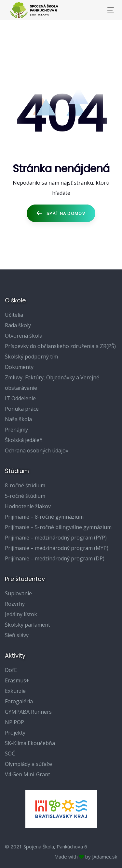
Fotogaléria (19, 701)
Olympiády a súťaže (28, 764)
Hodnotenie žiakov (28, 506)
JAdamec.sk (105, 857)
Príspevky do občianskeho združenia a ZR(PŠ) (60, 346)
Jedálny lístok (21, 614)
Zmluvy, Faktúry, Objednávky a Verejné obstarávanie (52, 383)
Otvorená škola (24, 336)
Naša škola (18, 419)
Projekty (15, 733)
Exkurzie (15, 691)
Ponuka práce (22, 409)
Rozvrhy (15, 604)
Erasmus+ (17, 680)
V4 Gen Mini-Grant (27, 774)
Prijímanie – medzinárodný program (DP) (55, 558)
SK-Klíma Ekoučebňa (30, 743)
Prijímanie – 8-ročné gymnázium (44, 517)
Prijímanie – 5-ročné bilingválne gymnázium (58, 527)
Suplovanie (18, 593)
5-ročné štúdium (25, 496)
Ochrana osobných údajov (37, 450)
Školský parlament (27, 625)
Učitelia (14, 315)
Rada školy (18, 325)
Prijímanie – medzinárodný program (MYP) (57, 548)
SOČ (10, 754)
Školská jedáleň (24, 440)
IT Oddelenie (20, 398)
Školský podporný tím (31, 357)
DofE (11, 670)
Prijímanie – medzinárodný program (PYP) (56, 538)
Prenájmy (16, 430)
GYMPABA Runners (28, 712)
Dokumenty (19, 367)
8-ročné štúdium (25, 485)
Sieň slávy (17, 635)
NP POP (14, 722)
